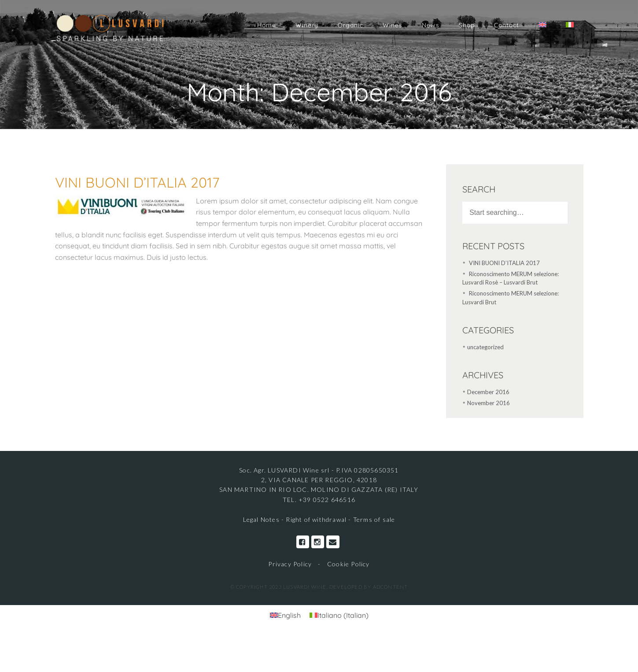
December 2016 (488, 392)
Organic (350, 25)
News (431, 25)
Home (267, 25)
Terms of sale (374, 519)
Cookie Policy (349, 564)
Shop (467, 25)
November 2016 (489, 403)
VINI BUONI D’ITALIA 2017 (137, 182)
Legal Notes (262, 519)
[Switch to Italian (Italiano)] (339, 615)
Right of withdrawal (316, 519)
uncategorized (485, 347)
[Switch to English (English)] (285, 615)
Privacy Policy (290, 564)
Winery (307, 25)
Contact (507, 25)
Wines (393, 25)
